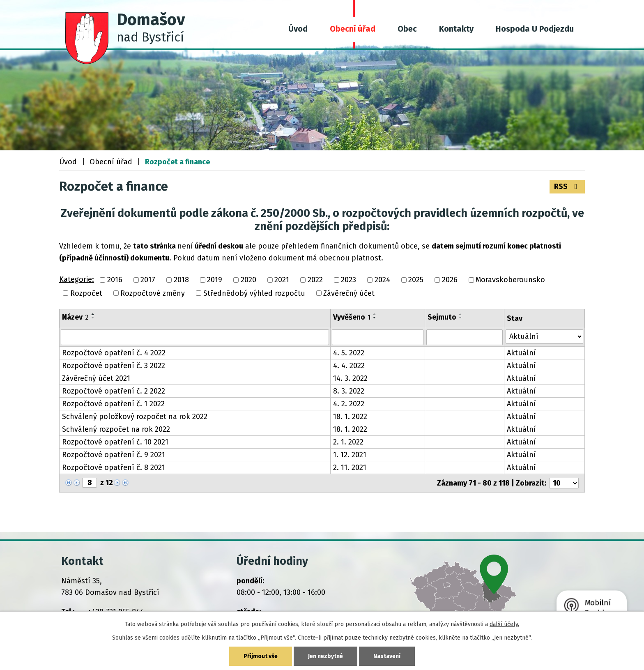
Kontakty (456, 29)
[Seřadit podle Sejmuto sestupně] (461, 318)
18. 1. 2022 (350, 417)
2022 (315, 280)
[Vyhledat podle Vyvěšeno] (378, 337)
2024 (382, 280)
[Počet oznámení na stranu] (564, 483)
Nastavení (387, 656)
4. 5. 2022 (349, 353)
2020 (248, 280)
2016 (115, 280)
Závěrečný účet (349, 293)
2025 (416, 280)
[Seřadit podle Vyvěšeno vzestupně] (375, 314)
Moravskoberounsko (510, 280)
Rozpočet (86, 293)
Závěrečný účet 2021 (96, 378)
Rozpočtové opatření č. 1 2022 (113, 404)
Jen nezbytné (325, 656)
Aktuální (521, 353)
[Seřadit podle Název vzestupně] (93, 314)
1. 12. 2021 (350, 455)
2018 (181, 280)
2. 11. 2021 (350, 467)
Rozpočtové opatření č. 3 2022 (114, 366)
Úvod (298, 29)
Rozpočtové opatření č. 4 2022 (114, 353)
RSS (567, 186)
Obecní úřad (353, 29)
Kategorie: (77, 279)
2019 (215, 280)
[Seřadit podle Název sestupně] (93, 318)
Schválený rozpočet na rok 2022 (116, 429)
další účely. (504, 624)
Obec (407, 29)
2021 (282, 280)
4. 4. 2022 (349, 366)
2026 (450, 280)
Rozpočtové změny (153, 293)
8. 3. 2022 (349, 391)
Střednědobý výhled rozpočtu (254, 293)
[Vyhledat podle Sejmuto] (464, 337)
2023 (348, 280)
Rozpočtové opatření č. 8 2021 (114, 467)
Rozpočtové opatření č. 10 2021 (115, 442)
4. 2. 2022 (349, 404)
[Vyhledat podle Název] (195, 337)
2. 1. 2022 (348, 442)
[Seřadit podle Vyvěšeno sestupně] (375, 318)
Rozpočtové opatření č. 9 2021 (114, 455)
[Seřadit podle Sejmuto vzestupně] (461, 314)
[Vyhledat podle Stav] (544, 337)
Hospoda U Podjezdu (535, 29)
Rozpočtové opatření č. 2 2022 (114, 391)
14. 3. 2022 (350, 378)
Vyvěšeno (352, 317)
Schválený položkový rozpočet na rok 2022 (135, 417)
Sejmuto (442, 317)
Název (75, 317)
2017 (148, 280)
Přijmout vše (261, 656)
